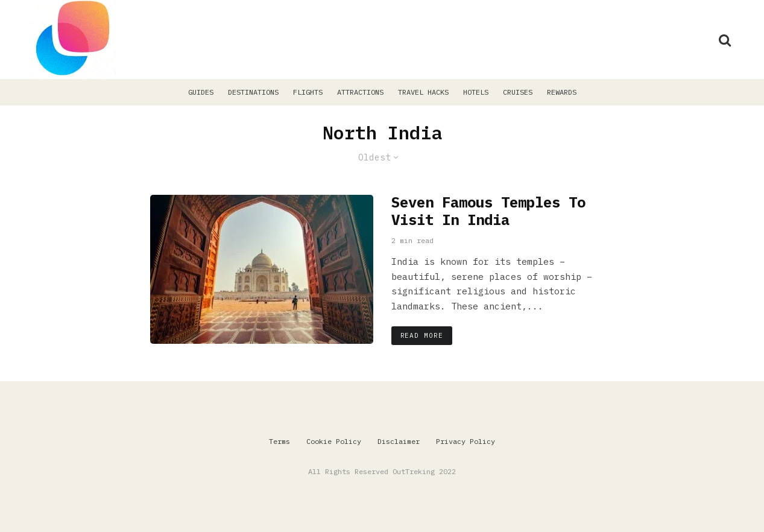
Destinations (253, 92)
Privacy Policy (466, 441)
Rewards (562, 92)
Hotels (476, 92)
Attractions (360, 92)
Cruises (518, 92)
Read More (422, 335)
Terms (279, 441)
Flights (308, 92)
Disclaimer (399, 441)
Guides (201, 92)
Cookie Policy (334, 441)
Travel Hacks (423, 92)
